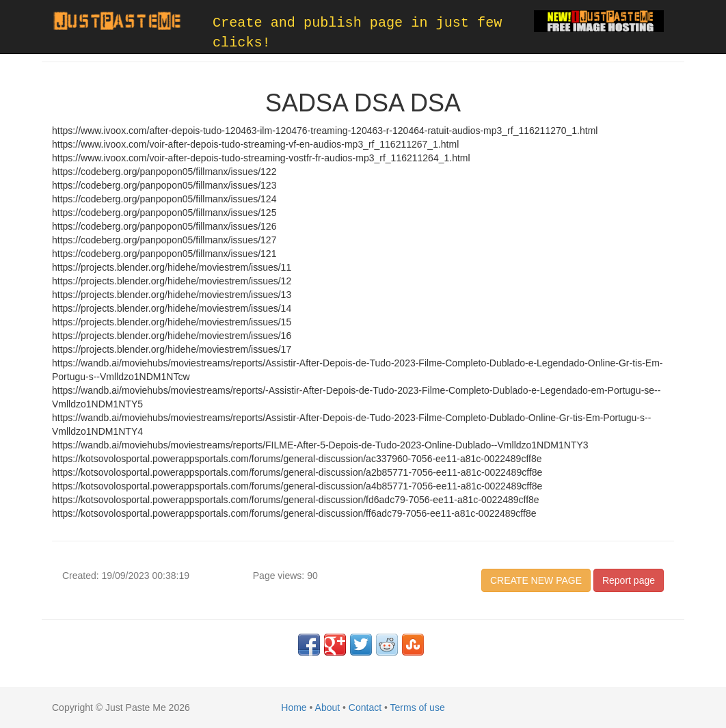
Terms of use (418, 707)
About (328, 707)
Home (294, 707)
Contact (365, 707)
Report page (629, 580)
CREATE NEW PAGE (536, 580)
